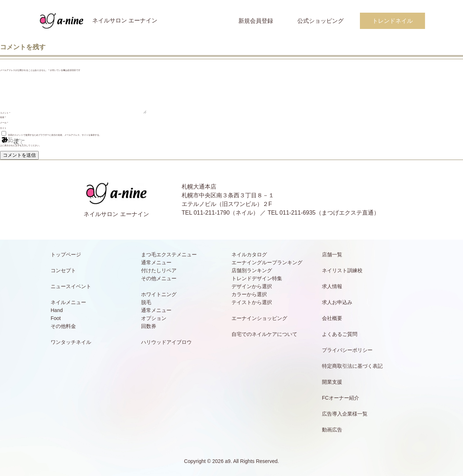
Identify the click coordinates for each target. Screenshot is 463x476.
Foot (56, 318)
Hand (57, 310)
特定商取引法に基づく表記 (352, 366)
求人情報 (332, 286)
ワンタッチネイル (71, 342)
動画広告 (332, 430)
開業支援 (332, 382)
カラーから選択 (249, 294)
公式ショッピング (320, 21)
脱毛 (146, 302)
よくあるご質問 (340, 334)
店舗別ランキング (252, 270)
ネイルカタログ (249, 254)
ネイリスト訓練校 (342, 270)
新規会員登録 (256, 21)
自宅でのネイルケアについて (264, 334)
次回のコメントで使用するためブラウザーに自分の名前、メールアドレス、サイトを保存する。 (55, 135)
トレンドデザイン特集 (257, 278)
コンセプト (63, 270)
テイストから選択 (252, 302)
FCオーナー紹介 (341, 398)
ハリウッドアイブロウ (166, 342)
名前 (3, 117)
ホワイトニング (159, 294)
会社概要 (332, 318)
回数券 (149, 326)
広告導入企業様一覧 (345, 414)
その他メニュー (159, 278)
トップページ (66, 254)
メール (4, 123)
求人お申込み (337, 302)
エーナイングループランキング (267, 262)
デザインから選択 (252, 286)
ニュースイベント (71, 286)
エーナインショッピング (259, 318)
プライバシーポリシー (347, 350)
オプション (154, 318)
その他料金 (63, 326)
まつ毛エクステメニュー (169, 254)
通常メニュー (156, 262)
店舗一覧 (332, 254)
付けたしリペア (159, 270)
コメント (5, 113)
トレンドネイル (392, 21)
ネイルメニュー (68, 302)
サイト (3, 128)
